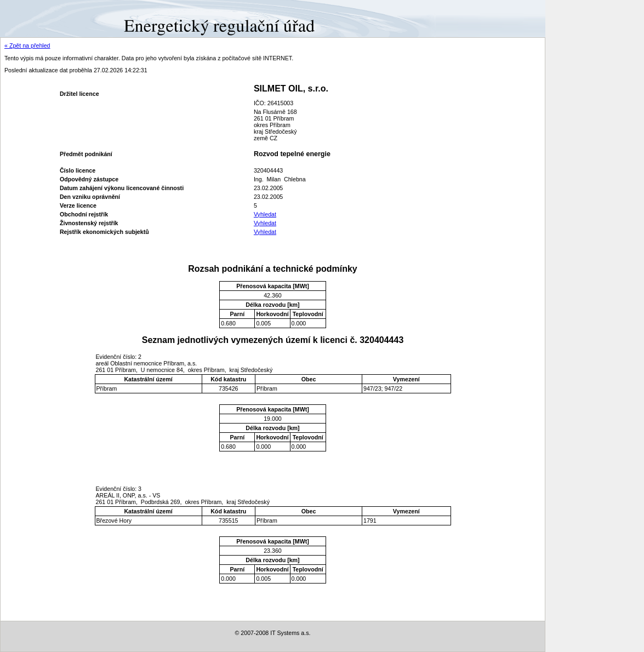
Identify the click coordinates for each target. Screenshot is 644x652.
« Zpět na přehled (27, 45)
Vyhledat (265, 214)
